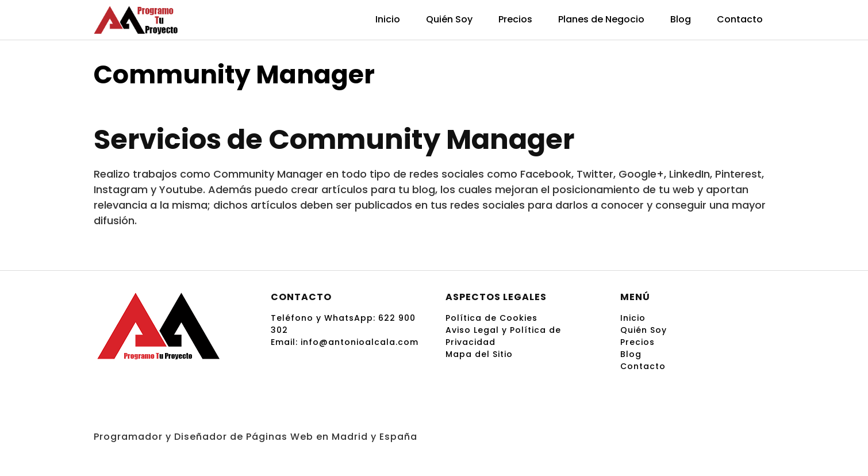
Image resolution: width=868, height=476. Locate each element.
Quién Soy (449, 19)
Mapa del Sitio (479, 354)
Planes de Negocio (601, 19)
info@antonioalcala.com (360, 342)
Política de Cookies (491, 318)
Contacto (740, 19)
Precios (515, 19)
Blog (681, 19)
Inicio (388, 19)
